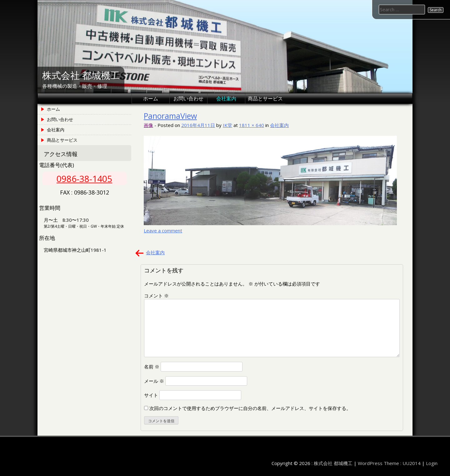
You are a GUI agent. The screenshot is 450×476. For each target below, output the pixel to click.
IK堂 (227, 125)
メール (154, 381)
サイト (151, 395)
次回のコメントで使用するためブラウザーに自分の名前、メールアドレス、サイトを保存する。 (250, 408)
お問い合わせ (188, 99)
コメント (156, 296)
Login (432, 463)
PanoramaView (170, 116)
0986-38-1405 (84, 179)
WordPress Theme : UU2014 (389, 463)
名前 (152, 367)
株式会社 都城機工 (81, 76)
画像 (148, 125)
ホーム (151, 99)
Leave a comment (163, 230)
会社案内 (226, 99)
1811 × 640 (252, 125)
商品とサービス (265, 99)
